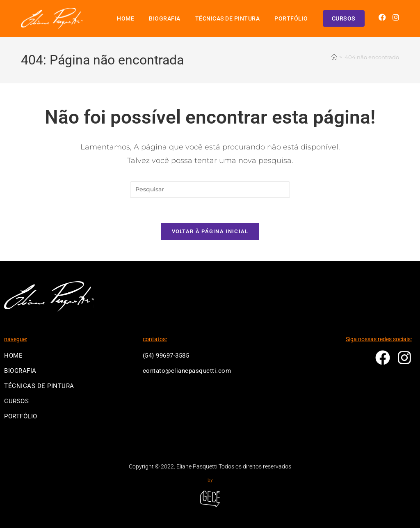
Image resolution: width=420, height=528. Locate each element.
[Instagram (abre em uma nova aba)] (396, 17)
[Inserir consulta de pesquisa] (210, 190)
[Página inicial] (334, 57)
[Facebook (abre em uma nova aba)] (382, 17)
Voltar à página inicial (210, 231)
